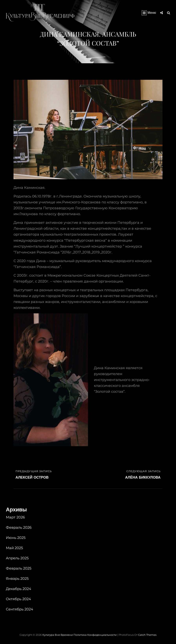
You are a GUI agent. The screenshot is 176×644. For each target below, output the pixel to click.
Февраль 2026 (19, 527)
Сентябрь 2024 (20, 609)
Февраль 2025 (19, 568)
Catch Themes (147, 635)
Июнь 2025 (16, 538)
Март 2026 (15, 517)
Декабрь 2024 (19, 589)
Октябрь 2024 (18, 599)
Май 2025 (14, 548)
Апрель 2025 (17, 558)
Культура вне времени (58, 635)
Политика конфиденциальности (95, 635)
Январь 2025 (17, 579)
